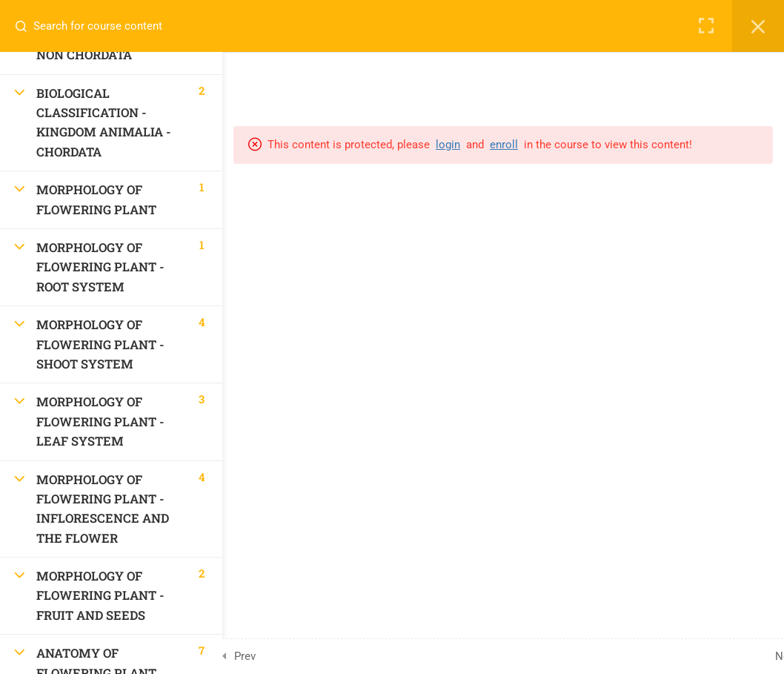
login (448, 145)
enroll (504, 145)
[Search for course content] (27, 26)
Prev (245, 656)
